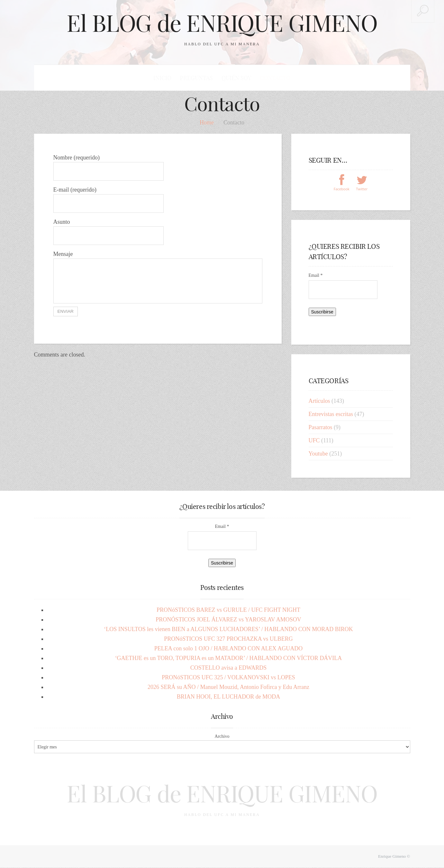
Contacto (275, 78)
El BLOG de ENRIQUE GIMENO (222, 23)
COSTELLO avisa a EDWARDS (228, 668)
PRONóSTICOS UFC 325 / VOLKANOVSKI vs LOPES (228, 678)
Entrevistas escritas (331, 414)
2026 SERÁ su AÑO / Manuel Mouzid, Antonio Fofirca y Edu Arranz (228, 687)
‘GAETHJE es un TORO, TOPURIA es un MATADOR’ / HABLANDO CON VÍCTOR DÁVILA (229, 658)
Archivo (222, 737)
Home (207, 123)
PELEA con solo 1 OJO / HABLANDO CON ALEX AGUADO (229, 649)
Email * (316, 276)
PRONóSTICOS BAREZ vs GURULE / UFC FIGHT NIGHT (228, 610)
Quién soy (236, 78)
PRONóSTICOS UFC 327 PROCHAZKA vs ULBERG (228, 639)
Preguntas (197, 78)
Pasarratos (321, 428)
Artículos (319, 401)
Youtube (318, 454)
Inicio (163, 78)
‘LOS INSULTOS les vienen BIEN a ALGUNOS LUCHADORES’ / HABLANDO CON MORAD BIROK (228, 629)
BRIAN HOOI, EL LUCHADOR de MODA (228, 697)
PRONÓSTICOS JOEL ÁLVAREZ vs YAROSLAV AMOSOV (228, 620)
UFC (314, 441)
